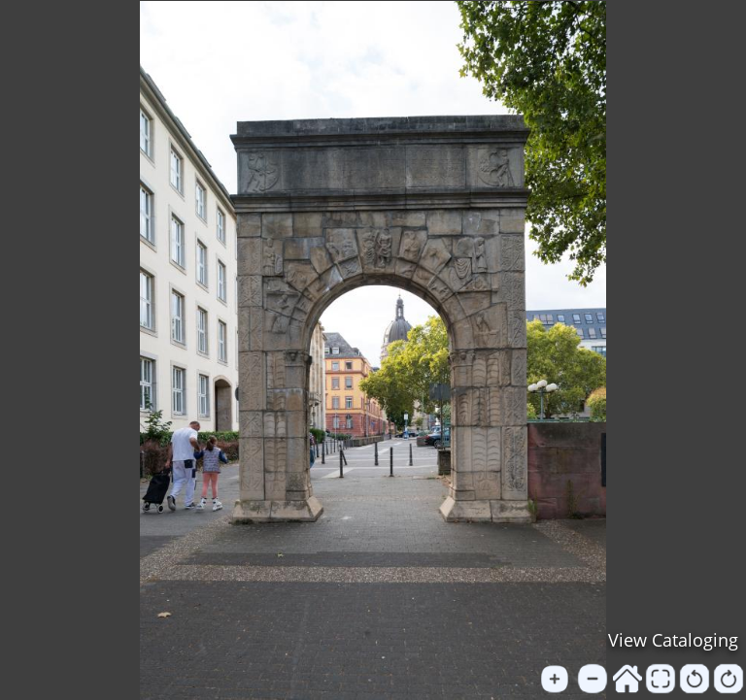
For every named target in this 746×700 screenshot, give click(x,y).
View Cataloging (673, 640)
